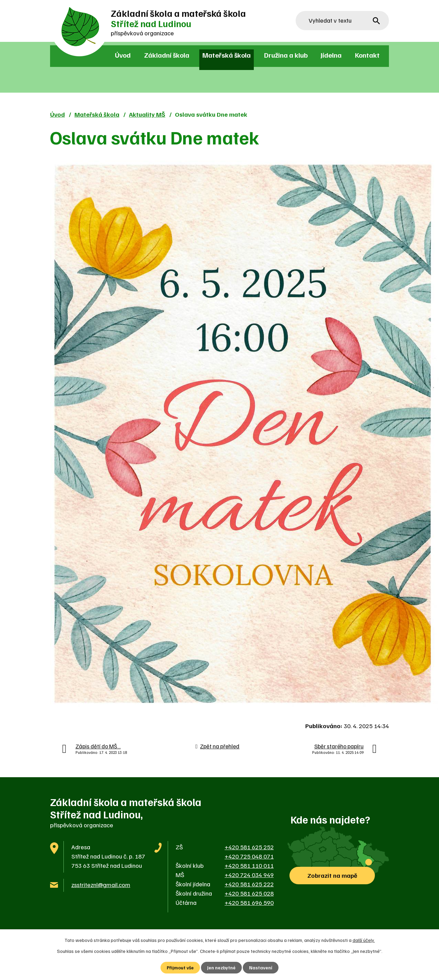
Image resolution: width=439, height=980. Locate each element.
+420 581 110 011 (249, 865)
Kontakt (367, 55)
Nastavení (261, 967)
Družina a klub (286, 55)
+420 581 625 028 (249, 893)
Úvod (123, 55)
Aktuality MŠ (147, 114)
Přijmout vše (180, 967)
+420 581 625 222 (249, 884)
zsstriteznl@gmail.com (101, 885)
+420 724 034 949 (249, 875)
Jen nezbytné (222, 967)
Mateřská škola (227, 55)
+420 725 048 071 (249, 856)
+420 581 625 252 (249, 847)
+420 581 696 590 (249, 902)
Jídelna (331, 55)
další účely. (364, 940)
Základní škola (167, 55)
